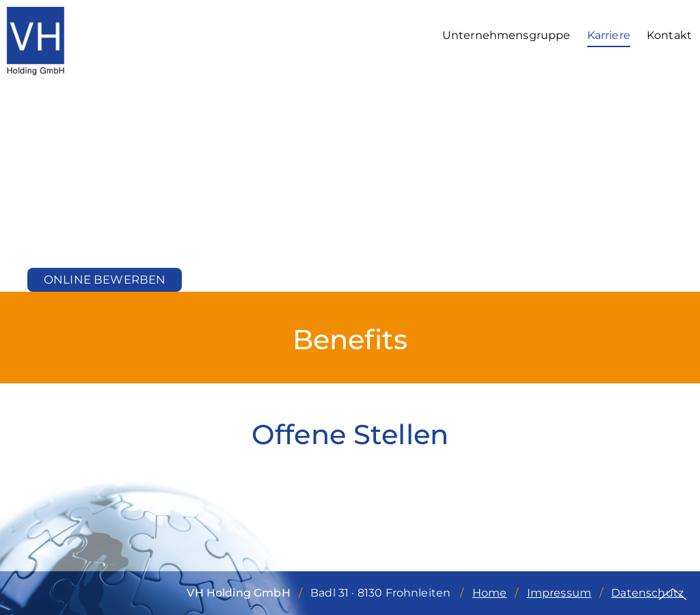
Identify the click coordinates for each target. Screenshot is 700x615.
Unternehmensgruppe (507, 35)
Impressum (559, 593)
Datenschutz (647, 593)
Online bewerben (105, 279)
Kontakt (669, 35)
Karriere (609, 35)
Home (490, 593)
